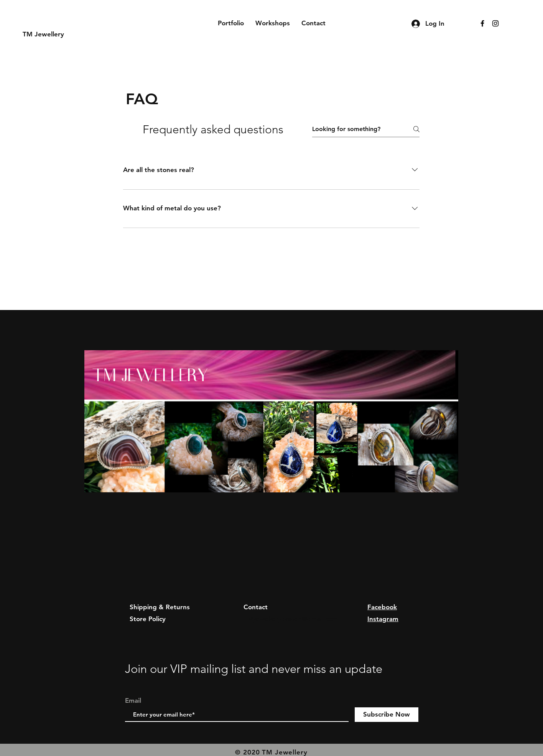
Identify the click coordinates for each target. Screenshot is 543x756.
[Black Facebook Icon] (482, 23)
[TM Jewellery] (59, 34)
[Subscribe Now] (387, 715)
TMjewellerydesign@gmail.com (291, 619)
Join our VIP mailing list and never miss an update (254, 669)
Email (133, 701)
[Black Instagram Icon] (495, 23)
